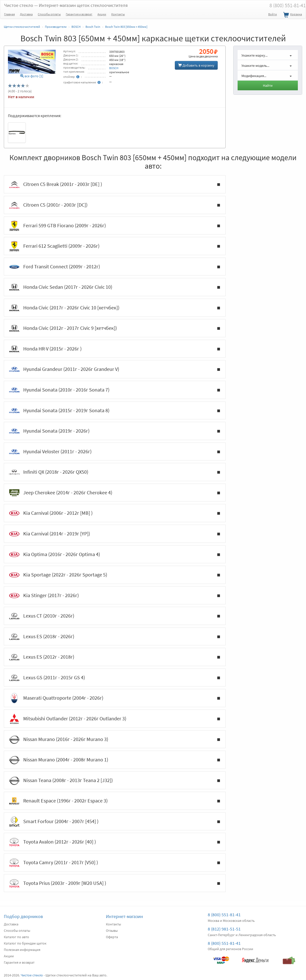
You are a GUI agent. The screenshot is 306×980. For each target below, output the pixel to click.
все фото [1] (32, 76)
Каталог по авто (16, 937)
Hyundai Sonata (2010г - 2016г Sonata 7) (115, 390)
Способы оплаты (49, 14)
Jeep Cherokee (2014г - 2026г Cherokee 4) (115, 493)
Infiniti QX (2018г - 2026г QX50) (115, 472)
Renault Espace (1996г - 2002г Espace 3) (115, 801)
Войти (273, 14)
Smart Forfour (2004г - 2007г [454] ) (115, 822)
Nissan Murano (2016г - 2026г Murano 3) (115, 739)
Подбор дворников (23, 916)
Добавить (196, 65)
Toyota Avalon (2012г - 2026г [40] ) (115, 842)
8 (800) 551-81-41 (224, 915)
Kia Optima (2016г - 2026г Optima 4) (115, 555)
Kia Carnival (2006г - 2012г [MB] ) (115, 513)
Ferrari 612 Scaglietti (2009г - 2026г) (115, 246)
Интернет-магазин (124, 916)
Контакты (118, 14)
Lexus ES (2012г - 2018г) (115, 657)
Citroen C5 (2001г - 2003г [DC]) (115, 205)
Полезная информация (22, 950)
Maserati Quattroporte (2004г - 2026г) (115, 698)
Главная (9, 14)
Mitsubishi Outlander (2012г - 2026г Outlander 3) (115, 719)
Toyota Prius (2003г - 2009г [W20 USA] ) (115, 883)
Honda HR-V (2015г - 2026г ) (115, 349)
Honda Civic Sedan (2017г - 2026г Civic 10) (115, 287)
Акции (102, 14)
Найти (268, 85)
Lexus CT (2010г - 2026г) (115, 616)
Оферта (112, 937)
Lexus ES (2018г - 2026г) (115, 637)
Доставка (26, 14)
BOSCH (114, 68)
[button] (268, 55)
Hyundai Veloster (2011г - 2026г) (115, 452)
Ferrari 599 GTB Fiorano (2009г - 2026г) (115, 226)
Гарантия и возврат (79, 14)
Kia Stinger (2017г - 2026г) (115, 596)
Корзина (292, 15)
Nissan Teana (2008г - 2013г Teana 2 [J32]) (115, 781)
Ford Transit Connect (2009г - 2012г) (115, 267)
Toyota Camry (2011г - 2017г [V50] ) (115, 863)
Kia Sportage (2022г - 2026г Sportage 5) (115, 575)
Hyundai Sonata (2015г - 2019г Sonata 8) (115, 411)
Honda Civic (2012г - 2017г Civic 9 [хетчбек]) (115, 328)
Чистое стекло (66, 5)
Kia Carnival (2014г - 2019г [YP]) (115, 534)
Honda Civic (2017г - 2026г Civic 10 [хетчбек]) (115, 308)
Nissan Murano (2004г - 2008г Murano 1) (115, 760)
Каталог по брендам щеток (25, 943)
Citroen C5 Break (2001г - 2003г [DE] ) (115, 184)
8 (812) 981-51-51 (224, 929)
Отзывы (112, 931)
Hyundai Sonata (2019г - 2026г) (115, 431)
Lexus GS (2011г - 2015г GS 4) (115, 678)
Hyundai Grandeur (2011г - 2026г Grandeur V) (115, 369)
